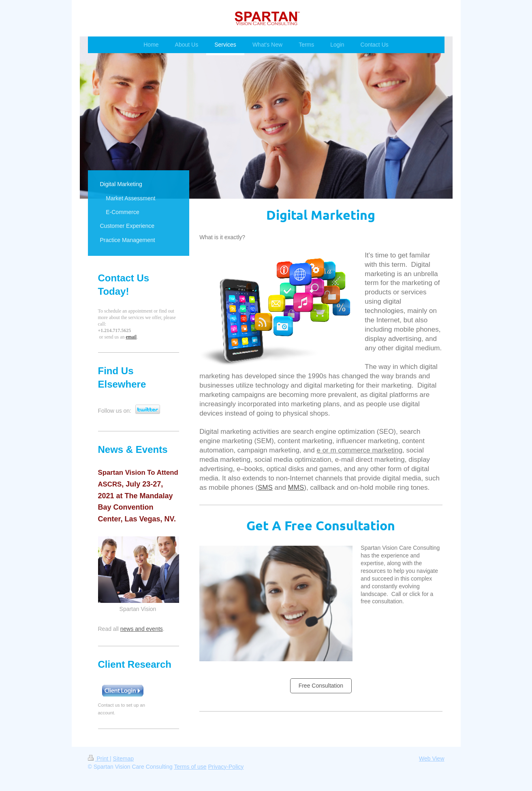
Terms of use (190, 767)
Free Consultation (321, 686)
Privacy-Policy (226, 767)
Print (99, 759)
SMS (265, 488)
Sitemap (123, 759)
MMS (296, 488)
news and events (142, 629)
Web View (432, 759)
